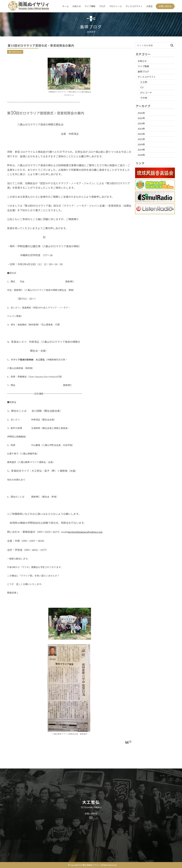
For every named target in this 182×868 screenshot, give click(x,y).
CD (142, 87)
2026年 (141, 113)
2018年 (141, 155)
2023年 (141, 129)
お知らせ (77, 6)
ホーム (65, 6)
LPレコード (146, 92)
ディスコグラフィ (134, 6)
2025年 (141, 118)
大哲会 (149, 6)
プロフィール (115, 6)
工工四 (144, 82)
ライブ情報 (90, 6)
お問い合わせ (165, 6)
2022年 (141, 134)
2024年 (141, 123)
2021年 (141, 139)
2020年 (141, 144)
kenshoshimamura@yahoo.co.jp (85, 532)
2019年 (141, 150)
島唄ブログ (143, 72)
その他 (144, 98)
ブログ (102, 6)
